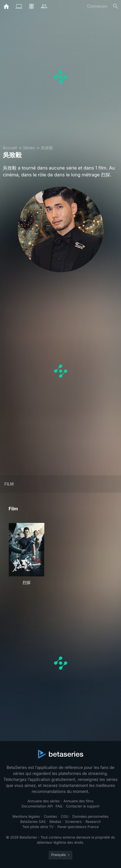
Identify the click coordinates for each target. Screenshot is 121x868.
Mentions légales (26, 816)
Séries (29, 148)
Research (93, 822)
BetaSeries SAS (33, 822)
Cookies (50, 816)
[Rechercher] (116, 6)
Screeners (74, 822)
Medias (55, 822)
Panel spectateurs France (78, 827)
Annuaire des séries (43, 801)
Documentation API (37, 806)
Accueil (10, 148)
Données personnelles (90, 816)
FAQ (59, 806)
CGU (65, 816)
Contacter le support (83, 806)
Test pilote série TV (38, 827)
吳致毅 (47, 148)
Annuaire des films (79, 801)
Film (9, 484)
